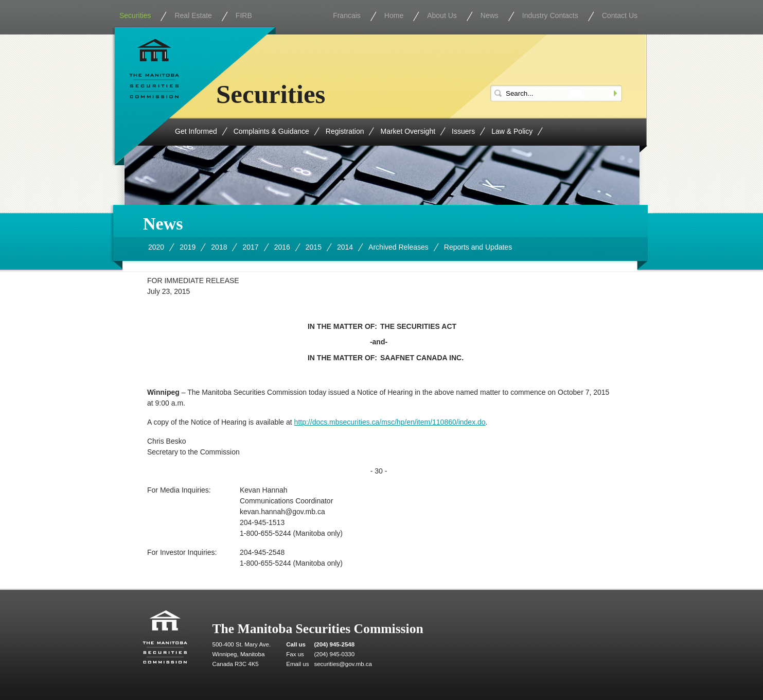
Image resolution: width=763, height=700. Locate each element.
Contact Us (620, 15)
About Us (442, 15)
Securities (135, 15)
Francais (347, 15)
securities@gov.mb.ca (343, 664)
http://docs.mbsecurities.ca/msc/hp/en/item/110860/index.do (390, 422)
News (490, 15)
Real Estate (193, 15)
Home (394, 15)
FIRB (244, 15)
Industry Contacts (550, 15)
